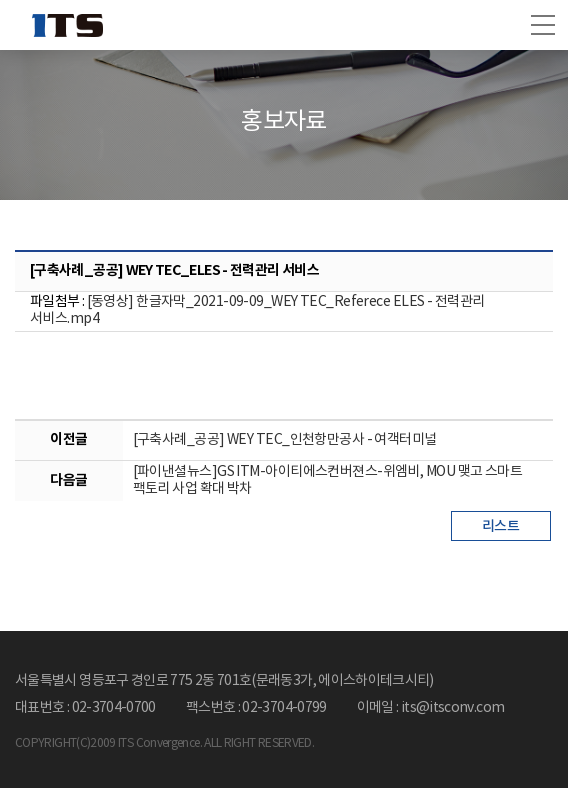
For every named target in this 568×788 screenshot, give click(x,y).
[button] (543, 25)
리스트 (500, 526)
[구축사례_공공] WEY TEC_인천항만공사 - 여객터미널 (285, 440)
